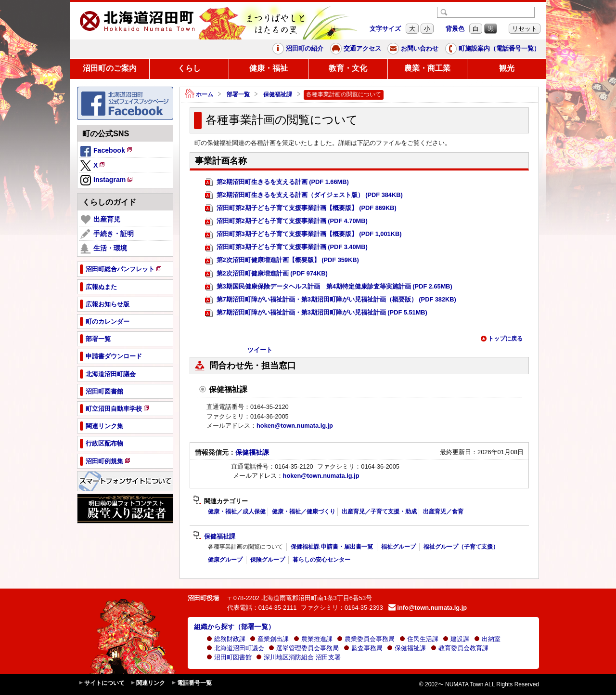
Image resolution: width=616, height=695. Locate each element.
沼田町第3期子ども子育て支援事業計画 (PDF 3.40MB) (286, 247)
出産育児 (100, 220)
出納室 (487, 639)
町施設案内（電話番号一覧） (493, 49)
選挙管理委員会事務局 (304, 648)
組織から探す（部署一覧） (234, 627)
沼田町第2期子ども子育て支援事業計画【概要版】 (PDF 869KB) (301, 208)
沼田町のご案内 (110, 68)
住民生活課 (419, 639)
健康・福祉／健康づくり (304, 511)
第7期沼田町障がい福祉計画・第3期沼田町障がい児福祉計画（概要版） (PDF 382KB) (331, 300)
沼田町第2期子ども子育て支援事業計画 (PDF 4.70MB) (286, 221)
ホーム (199, 95)
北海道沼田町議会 (235, 648)
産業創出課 (269, 639)
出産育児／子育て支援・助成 (379, 511)
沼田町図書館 (229, 657)
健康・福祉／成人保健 (237, 511)
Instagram (107, 181)
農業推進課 (313, 639)
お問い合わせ (413, 49)
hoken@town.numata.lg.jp (295, 426)
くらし (189, 68)
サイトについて (102, 683)
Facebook (107, 152)
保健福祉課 (278, 94)
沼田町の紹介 (298, 49)
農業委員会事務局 (366, 639)
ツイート (260, 350)
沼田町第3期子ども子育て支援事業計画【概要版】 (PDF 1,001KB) (303, 234)
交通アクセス (356, 49)
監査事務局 (363, 648)
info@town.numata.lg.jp (428, 608)
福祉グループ (398, 547)
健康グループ (225, 560)
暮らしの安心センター (321, 560)
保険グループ (268, 560)
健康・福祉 (269, 68)
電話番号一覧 (192, 683)
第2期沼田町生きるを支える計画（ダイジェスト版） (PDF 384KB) (304, 195)
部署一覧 (238, 94)
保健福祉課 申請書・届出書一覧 (332, 547)
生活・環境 (104, 249)
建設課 (456, 639)
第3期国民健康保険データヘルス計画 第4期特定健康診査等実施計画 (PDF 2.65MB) (329, 287)
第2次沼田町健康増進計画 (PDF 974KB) (266, 274)
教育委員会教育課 (460, 648)
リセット (525, 29)
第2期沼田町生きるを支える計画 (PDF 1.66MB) (277, 182)
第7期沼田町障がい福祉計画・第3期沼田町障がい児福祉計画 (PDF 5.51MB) (316, 313)
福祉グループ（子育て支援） (461, 547)
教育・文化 (348, 68)
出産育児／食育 (443, 511)
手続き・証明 (107, 234)
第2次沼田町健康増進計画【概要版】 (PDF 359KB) (282, 260)
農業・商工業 (427, 68)
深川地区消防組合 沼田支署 (298, 657)
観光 (507, 68)
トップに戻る (501, 339)
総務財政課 (226, 639)
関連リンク (148, 683)
